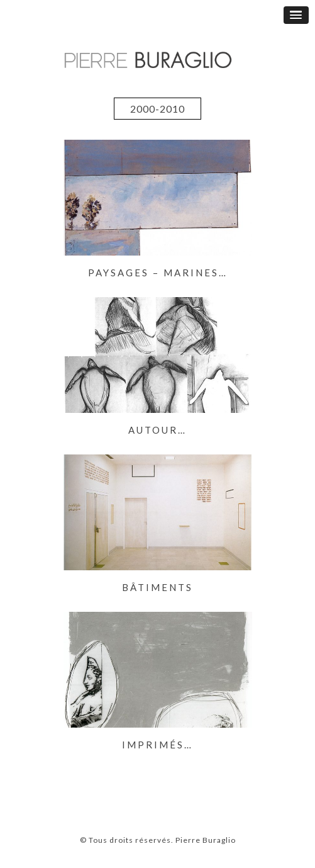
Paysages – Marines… (158, 273)
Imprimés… (157, 745)
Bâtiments (157, 587)
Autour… (157, 430)
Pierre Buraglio (205, 840)
